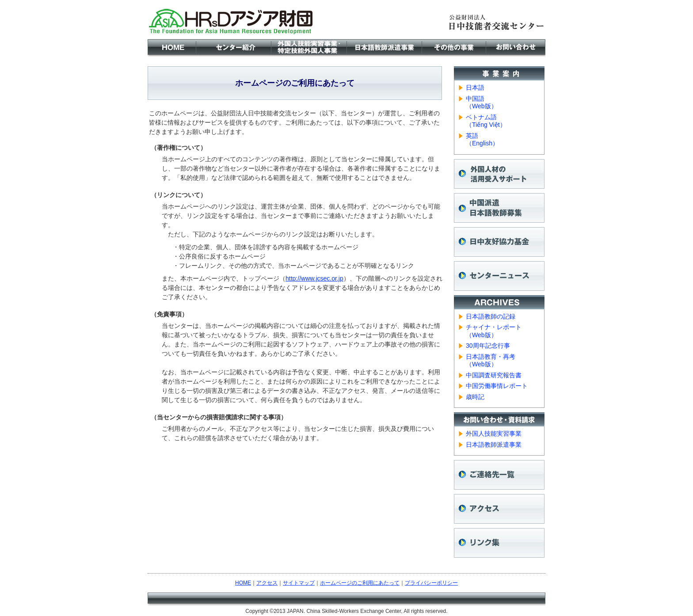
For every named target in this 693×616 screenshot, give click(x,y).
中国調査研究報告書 (494, 375)
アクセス (267, 583)
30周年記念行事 (488, 346)
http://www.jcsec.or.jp (314, 278)
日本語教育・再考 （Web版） (491, 361)
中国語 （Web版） (482, 103)
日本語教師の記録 (491, 316)
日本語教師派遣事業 (494, 445)
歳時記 (475, 397)
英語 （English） (482, 140)
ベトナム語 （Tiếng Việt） (486, 121)
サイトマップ (299, 583)
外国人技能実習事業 (494, 433)
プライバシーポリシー (431, 583)
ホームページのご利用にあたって (360, 583)
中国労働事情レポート (497, 386)
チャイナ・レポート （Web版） (494, 331)
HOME (243, 583)
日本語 (475, 87)
